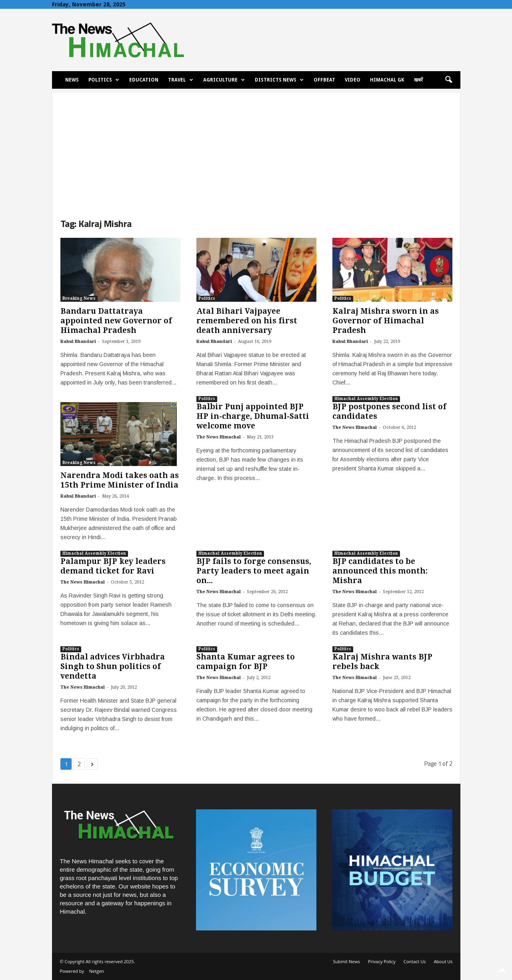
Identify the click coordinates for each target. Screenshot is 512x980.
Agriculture (224, 80)
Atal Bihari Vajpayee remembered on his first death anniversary (247, 321)
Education (144, 80)
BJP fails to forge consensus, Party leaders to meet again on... (254, 571)
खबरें (418, 80)
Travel (181, 80)
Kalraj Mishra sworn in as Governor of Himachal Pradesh (386, 321)
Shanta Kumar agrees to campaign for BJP (246, 662)
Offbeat (324, 80)
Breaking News (79, 298)
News (72, 80)
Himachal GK (387, 80)
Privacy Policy (382, 961)
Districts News (279, 80)
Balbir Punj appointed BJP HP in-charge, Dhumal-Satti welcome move (253, 416)
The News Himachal (219, 437)
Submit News (347, 961)
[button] (448, 80)
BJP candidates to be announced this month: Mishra (380, 571)
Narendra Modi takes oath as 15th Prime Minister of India (120, 480)
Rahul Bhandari (78, 342)
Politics (104, 80)
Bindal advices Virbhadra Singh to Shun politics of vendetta (113, 666)
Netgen (97, 971)
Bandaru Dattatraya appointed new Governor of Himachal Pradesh (116, 321)
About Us (443, 961)
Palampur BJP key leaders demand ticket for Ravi (113, 566)
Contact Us (415, 961)
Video (353, 80)
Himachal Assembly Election (366, 399)
